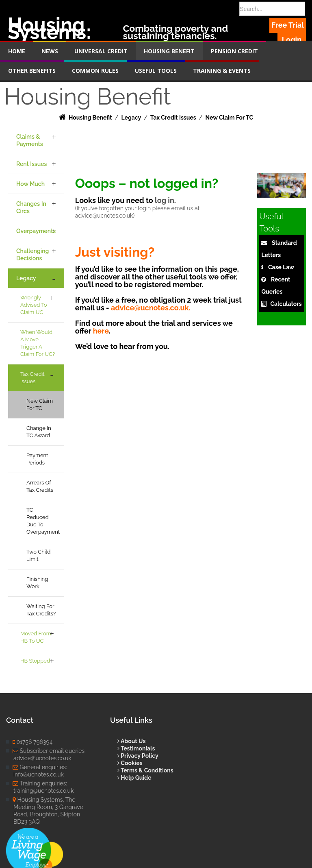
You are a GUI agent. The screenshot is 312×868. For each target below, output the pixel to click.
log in (165, 200)
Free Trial (288, 25)
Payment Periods (37, 459)
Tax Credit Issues (32, 378)
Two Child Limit (38, 555)
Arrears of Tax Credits (40, 486)
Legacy (26, 278)
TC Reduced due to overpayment (43, 521)
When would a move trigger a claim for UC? (38, 343)
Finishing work (37, 583)
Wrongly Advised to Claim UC (34, 305)
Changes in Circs (31, 207)
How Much (30, 184)
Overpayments (36, 231)
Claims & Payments (30, 140)
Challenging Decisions (32, 255)
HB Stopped (35, 661)
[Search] (272, 9)
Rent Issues (31, 164)
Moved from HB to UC (36, 637)
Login (292, 40)
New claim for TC (40, 405)
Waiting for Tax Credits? (41, 610)
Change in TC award (39, 432)
